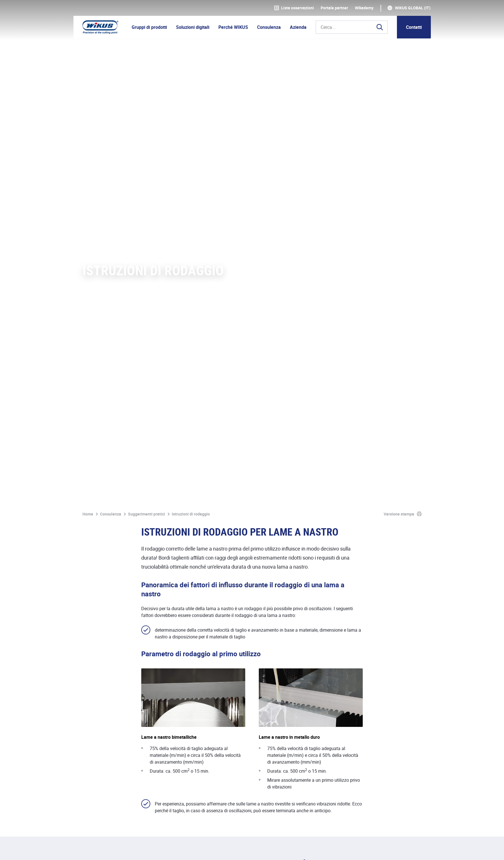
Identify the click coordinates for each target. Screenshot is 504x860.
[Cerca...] (352, 27)
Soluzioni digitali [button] (193, 27)
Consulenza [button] (269, 27)
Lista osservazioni (294, 8)
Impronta (92, 849)
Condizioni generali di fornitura (179, 849)
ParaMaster (269, 600)
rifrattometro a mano (171, 643)
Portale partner (334, 8)
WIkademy (364, 8)
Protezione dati (125, 849)
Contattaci (406, 717)
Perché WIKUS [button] (233, 27)
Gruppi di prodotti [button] (149, 27)
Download (254, 849)
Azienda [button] (298, 27)
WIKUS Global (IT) (413, 8)
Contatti (414, 27)
